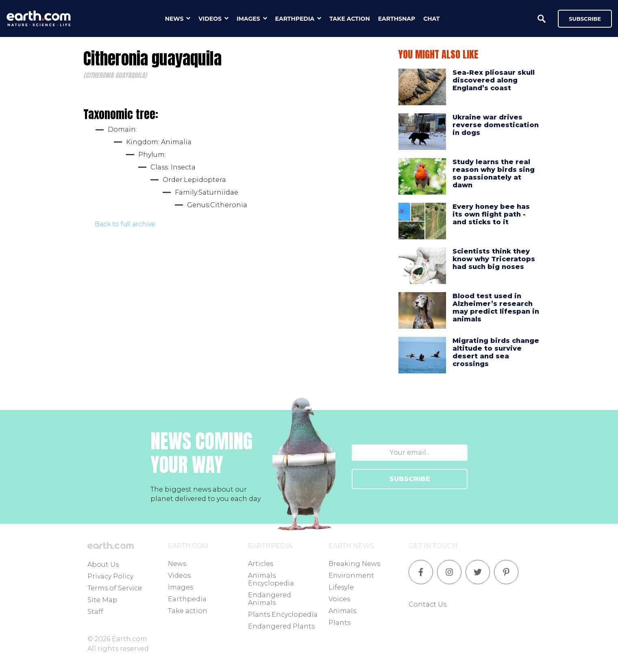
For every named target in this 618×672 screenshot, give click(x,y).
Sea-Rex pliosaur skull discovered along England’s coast (494, 80)
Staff (95, 612)
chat (431, 19)
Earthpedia (187, 599)
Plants (339, 623)
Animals (342, 611)
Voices (339, 599)
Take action (188, 611)
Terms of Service (115, 588)
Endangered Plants (281, 626)
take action (350, 19)
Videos (179, 576)
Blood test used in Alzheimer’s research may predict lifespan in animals (496, 308)
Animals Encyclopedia (271, 579)
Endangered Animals (270, 599)
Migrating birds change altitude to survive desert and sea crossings (496, 352)
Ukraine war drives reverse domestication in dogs (496, 125)
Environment (351, 576)
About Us (103, 565)
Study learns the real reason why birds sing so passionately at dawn (494, 174)
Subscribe (585, 19)
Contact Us (428, 604)
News (177, 564)
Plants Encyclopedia (283, 615)
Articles (261, 564)
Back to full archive (125, 224)
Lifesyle (341, 587)
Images (181, 587)
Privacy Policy (110, 576)
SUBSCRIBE (410, 479)
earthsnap (397, 19)
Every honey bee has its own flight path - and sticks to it (491, 214)
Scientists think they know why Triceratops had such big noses (494, 259)
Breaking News (354, 564)
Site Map (102, 600)
